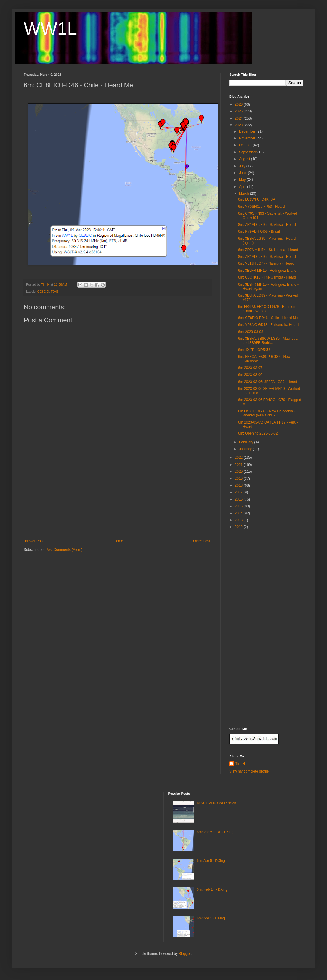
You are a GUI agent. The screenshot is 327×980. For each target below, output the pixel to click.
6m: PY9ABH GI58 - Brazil (259, 231)
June (243, 173)
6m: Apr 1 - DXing (211, 918)
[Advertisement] (118, 495)
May (243, 180)
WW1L (50, 29)
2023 (239, 125)
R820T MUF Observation (216, 803)
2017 (239, 492)
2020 (239, 472)
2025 (239, 111)
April (243, 187)
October (246, 145)
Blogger (185, 954)
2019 (239, 479)
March (245, 194)
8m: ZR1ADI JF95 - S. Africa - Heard (267, 225)
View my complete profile (249, 771)
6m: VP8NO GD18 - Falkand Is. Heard (268, 325)
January (246, 449)
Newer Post (34, 541)
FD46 (54, 292)
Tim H (240, 764)
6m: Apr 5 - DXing (211, 861)
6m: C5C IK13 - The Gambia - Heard (267, 277)
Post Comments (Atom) (64, 550)
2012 (239, 527)
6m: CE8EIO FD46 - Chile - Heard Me (268, 318)
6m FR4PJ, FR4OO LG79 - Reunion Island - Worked (267, 309)
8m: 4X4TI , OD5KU (254, 350)
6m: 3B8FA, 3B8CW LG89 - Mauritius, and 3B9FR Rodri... (268, 341)
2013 (239, 520)
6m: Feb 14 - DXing (212, 889)
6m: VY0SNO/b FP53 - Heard (261, 207)
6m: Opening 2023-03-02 (258, 433)
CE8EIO (43, 292)
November (248, 138)
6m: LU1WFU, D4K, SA (257, 199)
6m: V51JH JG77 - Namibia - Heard (266, 263)
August (245, 159)
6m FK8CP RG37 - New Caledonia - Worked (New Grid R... (267, 413)
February (247, 442)
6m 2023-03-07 (250, 368)
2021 (239, 465)
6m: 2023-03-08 (251, 332)
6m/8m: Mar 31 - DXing (215, 832)
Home (118, 541)
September (248, 152)
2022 (239, 458)
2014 (239, 513)
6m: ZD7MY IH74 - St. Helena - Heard (268, 250)
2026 (239, 104)
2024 (239, 118)
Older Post (202, 541)
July (243, 166)
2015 (239, 506)
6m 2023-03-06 (250, 375)
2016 (239, 499)
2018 (239, 485)
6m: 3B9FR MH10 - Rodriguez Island (267, 271)
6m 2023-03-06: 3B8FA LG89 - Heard (268, 382)
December (248, 131)
